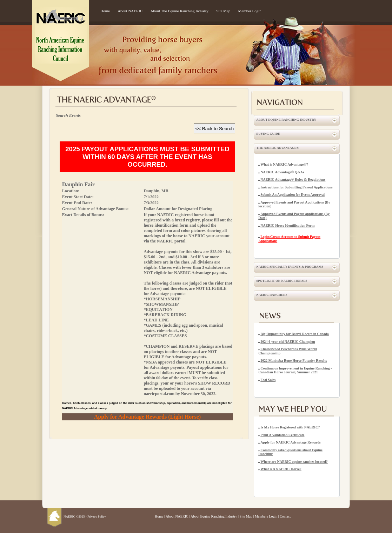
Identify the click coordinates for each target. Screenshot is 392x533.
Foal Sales (268, 380)
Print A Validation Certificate (282, 435)
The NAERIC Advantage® (277, 148)
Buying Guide (268, 134)
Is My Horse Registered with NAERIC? (290, 427)
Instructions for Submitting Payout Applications (296, 187)
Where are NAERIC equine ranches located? (294, 462)
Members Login (266, 516)
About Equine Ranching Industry (286, 120)
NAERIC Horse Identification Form (287, 225)
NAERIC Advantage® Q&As (282, 172)
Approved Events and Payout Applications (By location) (294, 204)
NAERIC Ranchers (272, 295)
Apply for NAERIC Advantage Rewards (291, 442)
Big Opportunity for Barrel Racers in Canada (295, 334)
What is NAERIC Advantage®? (284, 164)
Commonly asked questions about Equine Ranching (290, 452)
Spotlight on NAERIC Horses (282, 281)
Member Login (250, 11)
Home (105, 11)
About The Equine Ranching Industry (180, 11)
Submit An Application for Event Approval (293, 195)
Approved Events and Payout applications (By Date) (294, 216)
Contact (285, 516)
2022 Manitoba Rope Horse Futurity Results (294, 361)
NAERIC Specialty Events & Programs (290, 267)
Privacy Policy (97, 517)
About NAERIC (130, 11)
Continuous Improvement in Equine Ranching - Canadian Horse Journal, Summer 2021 (295, 370)
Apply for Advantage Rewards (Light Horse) (147, 417)
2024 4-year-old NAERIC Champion (288, 342)
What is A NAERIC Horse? (281, 469)
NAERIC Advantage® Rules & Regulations (293, 179)
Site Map (223, 11)
